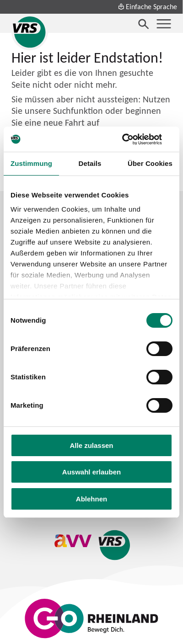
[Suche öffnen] (144, 24)
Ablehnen (91, 499)
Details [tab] (90, 163)
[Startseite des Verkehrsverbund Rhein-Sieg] (30, 32)
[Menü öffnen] (164, 24)
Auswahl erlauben (91, 472)
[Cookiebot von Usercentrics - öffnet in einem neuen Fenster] (132, 139)
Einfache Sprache (147, 6)
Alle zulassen (91, 445)
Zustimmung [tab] (31, 163)
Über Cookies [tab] (150, 163)
